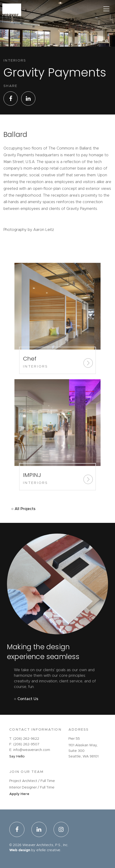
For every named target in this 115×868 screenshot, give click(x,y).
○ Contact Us (26, 699)
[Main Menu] (106, 9)
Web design (20, 850)
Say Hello (17, 756)
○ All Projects (23, 509)
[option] (57, 38)
